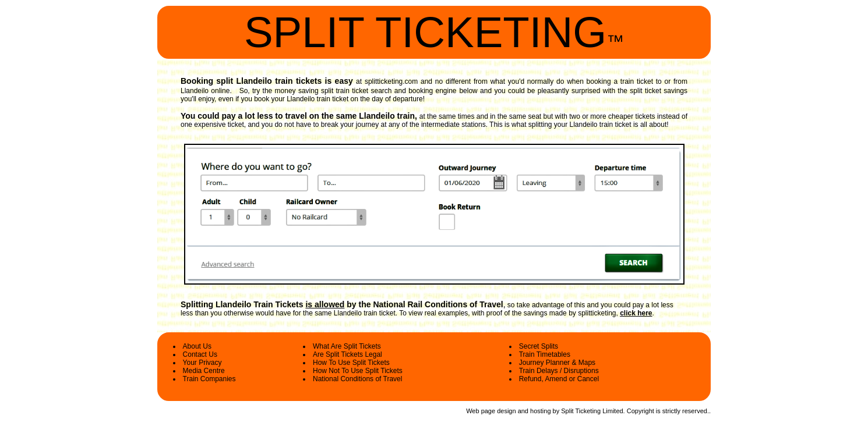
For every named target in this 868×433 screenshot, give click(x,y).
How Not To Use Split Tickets (358, 371)
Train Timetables (545, 354)
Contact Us (200, 354)
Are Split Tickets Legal (347, 354)
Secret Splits (539, 346)
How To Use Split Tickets (351, 363)
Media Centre (204, 371)
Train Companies (209, 379)
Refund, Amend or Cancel (559, 379)
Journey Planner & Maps (557, 363)
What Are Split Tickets (347, 346)
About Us (197, 346)
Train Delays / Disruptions (559, 371)
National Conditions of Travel (357, 379)
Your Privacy (202, 363)
